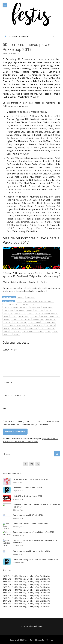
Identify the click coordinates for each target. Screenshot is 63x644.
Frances (30, 313)
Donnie (29, 310)
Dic (49, 579)
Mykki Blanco (51, 319)
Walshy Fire (7, 334)
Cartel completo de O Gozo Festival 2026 (30, 524)
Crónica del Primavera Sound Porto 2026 (26, 36)
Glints (38, 313)
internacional (24, 316)
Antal (35, 301)
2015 (5, 606)
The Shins (40, 331)
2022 (5, 587)
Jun (28, 576)
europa (49, 310)
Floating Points (20, 313)
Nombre (7, 383)
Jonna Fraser (55, 316)
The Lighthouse (28, 331)
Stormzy (21, 328)
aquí (57, 276)
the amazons (16, 331)
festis (5, 54)
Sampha (6, 328)
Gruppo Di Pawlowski (50, 313)
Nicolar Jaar (8, 322)
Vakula (55, 331)
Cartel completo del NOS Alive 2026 (28, 515)
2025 (5, 579)
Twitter (44, 282)
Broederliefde (35, 307)
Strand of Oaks (32, 328)
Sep (38, 579)
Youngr (17, 334)
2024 (5, 582)
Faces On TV (8, 313)
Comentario (10, 350)
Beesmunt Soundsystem (12, 304)
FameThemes (48, 640)
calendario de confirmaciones (42, 288)
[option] (33, 37)
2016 (5, 604)
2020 (5, 593)
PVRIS (29, 325)
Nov (45, 579)
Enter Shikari (39, 310)
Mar (17, 576)
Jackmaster (35, 316)
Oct (41, 579)
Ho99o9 (13, 316)
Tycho (48, 331)
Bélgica (21, 297)
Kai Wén (6, 319)
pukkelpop (22, 282)
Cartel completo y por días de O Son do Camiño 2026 (36, 560)
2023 (5, 584)
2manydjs (27, 301)
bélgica (26, 304)
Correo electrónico (14, 396)
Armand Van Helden (46, 301)
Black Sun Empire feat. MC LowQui (16, 307)
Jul (31, 576)
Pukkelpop (30, 297)
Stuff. (42, 328)
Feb (13, 576)
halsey (6, 316)
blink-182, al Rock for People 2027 (28, 496)
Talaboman (50, 328)
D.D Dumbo (20, 310)
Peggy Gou (46, 322)
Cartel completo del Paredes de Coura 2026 (32, 551)
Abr (20, 576)
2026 (5, 576)
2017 (19, 301)
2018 (5, 598)
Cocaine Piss (48, 307)
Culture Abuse (8, 310)
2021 (5, 590)
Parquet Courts (34, 322)
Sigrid (14, 328)
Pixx (54, 322)
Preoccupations (9, 325)
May (24, 576)
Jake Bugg (44, 316)
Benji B (33, 304)
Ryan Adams (50, 325)
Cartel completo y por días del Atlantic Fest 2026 (34, 532)
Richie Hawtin (39, 325)
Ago (34, 579)
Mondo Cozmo (38, 319)
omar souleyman (20, 322)
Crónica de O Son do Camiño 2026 (28, 488)
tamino (6, 331)
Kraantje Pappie (17, 319)
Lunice (28, 319)
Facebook (34, 282)
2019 (5, 595)
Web (5, 409)
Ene (9, 576)
